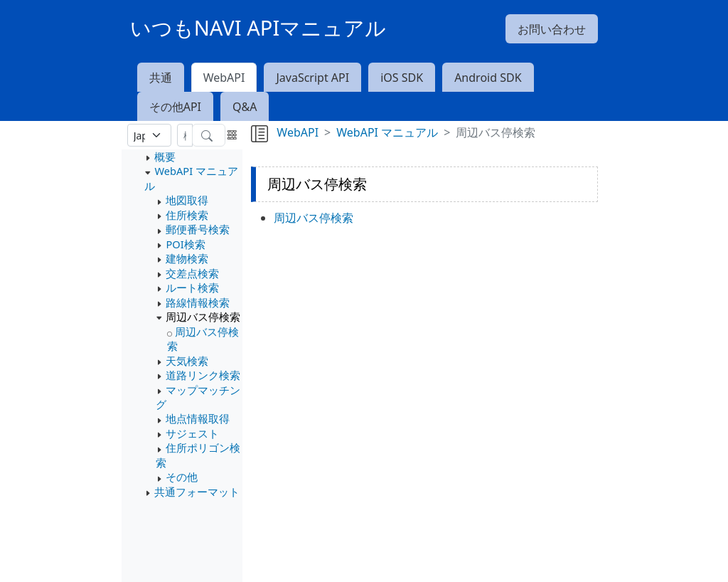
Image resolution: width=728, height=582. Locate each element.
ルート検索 (192, 287)
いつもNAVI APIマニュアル (258, 28)
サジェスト (192, 433)
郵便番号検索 (198, 229)
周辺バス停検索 (203, 317)
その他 (182, 477)
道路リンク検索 (203, 375)
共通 (161, 78)
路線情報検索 (198, 302)
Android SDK (488, 78)
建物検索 (187, 258)
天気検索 (187, 361)
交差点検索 (192, 273)
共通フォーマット (197, 492)
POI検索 (185, 244)
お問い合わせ (552, 29)
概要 (165, 157)
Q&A (245, 107)
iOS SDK (402, 78)
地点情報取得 (198, 418)
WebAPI (224, 78)
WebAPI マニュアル (387, 132)
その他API (175, 107)
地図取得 (187, 200)
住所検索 (187, 215)
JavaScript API (312, 78)
